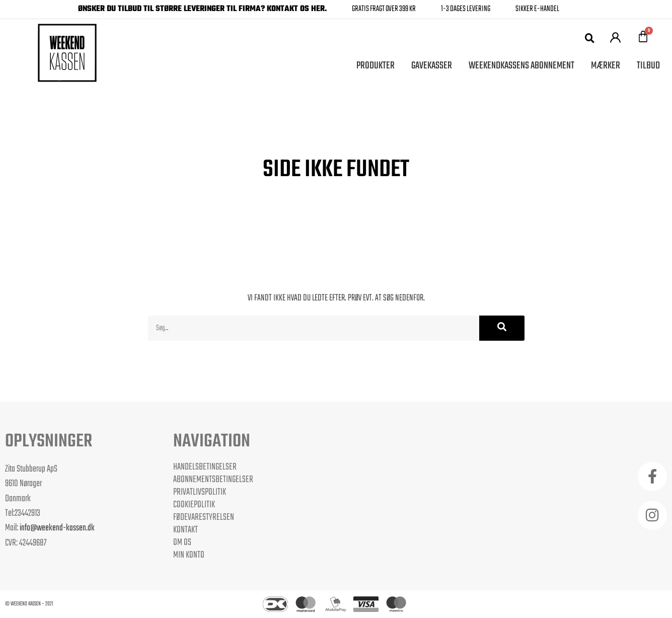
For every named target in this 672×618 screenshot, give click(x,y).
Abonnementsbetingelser (213, 480)
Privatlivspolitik (200, 492)
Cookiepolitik (194, 505)
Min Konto (189, 555)
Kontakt (185, 530)
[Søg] (502, 328)
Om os (182, 543)
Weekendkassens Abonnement (521, 66)
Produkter (376, 66)
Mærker (606, 66)
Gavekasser (432, 66)
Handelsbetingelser (205, 467)
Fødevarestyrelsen (204, 517)
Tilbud (648, 66)
